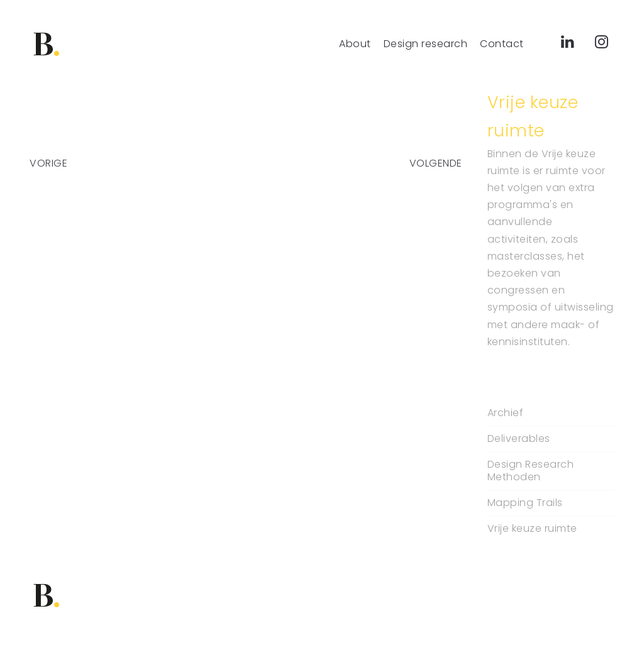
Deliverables (519, 439)
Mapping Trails (525, 503)
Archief (506, 413)
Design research (426, 44)
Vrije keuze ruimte (532, 529)
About (355, 44)
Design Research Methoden (531, 471)
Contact (502, 44)
